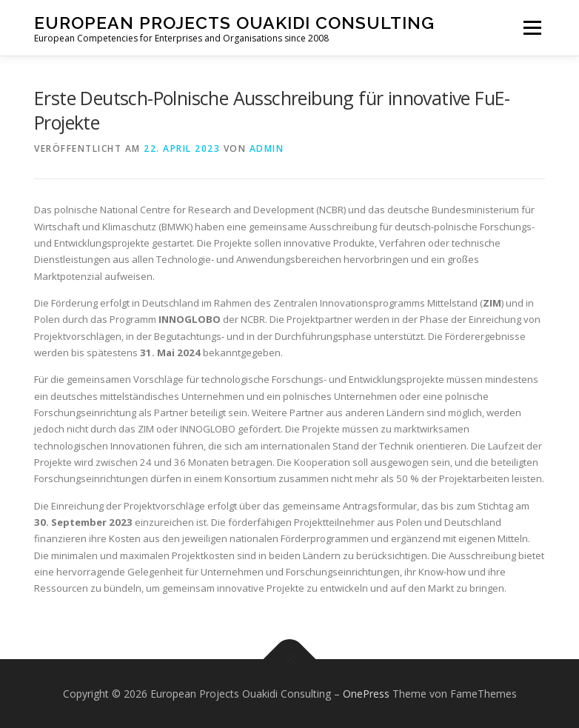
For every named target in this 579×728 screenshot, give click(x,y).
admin (267, 148)
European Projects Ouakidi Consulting (234, 23)
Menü (532, 27)
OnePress (366, 694)
